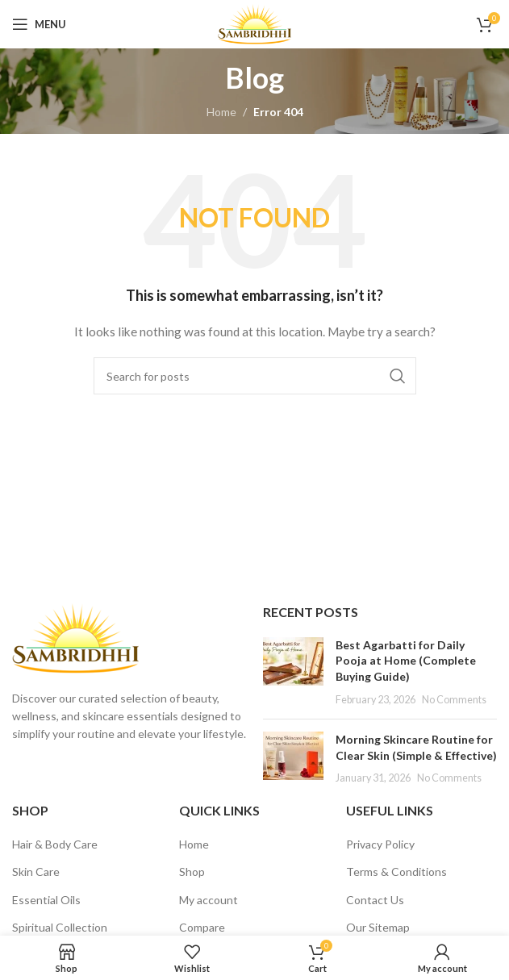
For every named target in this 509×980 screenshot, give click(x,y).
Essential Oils (46, 900)
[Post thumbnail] (293, 672)
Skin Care (36, 872)
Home (221, 112)
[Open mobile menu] (39, 24)
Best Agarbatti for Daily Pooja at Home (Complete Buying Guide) (406, 661)
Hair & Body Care (55, 844)
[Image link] (75, 637)
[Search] (255, 376)
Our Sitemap (378, 927)
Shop (192, 872)
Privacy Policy (380, 844)
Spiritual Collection (60, 927)
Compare (202, 927)
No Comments (454, 700)
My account (209, 900)
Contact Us (375, 900)
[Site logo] (254, 23)
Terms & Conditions (396, 872)
